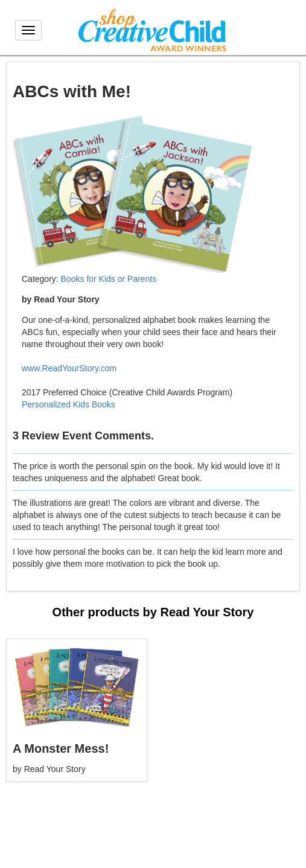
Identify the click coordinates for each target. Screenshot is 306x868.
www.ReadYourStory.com (69, 368)
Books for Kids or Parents (109, 279)
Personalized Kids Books (69, 404)
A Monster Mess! (61, 748)
